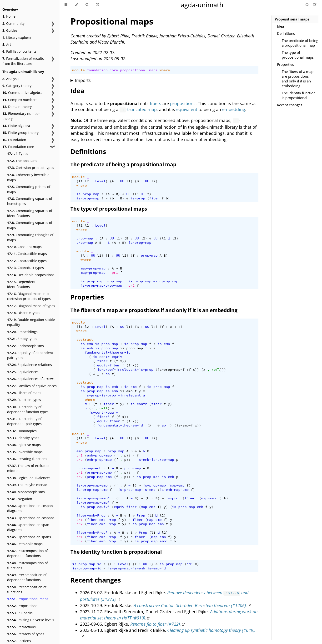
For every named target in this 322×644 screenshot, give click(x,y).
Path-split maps (25, 544)
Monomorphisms (26, 492)
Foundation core (18, 147)
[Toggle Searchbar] (87, 5)
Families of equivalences (32, 386)
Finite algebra (16, 126)
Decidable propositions (31, 275)
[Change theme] (76, 5)
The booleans (22, 161)
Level (100, 181)
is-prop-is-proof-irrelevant (113, 395)
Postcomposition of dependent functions (28, 553)
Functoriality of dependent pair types (24, 421)
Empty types (22, 339)
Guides (10, 30)
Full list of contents (19, 51)
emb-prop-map (89, 451)
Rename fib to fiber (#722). (156, 624)
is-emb (164, 344)
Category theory (17, 86)
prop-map (85, 238)
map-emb (177, 485)
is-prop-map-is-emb (99, 387)
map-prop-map (93, 268)
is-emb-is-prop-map (99, 344)
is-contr (139, 404)
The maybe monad (27, 485)
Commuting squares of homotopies (30, 201)
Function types (24, 400)
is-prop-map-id (87, 564)
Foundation (14, 140)
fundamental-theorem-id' (121, 425)
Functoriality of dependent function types (28, 409)
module (78, 70)
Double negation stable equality (31, 322)
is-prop (138, 198)
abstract (85, 340)
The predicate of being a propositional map (300, 43)
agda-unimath (202, 5)
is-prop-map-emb (92, 485)
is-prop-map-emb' (93, 498)
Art (7, 44)
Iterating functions (27, 459)
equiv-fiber (109, 365)
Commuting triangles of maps (30, 237)
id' (190, 564)
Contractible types (27, 261)
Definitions (286, 33)
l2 (87, 181)
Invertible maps (25, 452)
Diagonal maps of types (31, 306)
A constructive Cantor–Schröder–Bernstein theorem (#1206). (190, 605)
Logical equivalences (29, 478)
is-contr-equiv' (109, 357)
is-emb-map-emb (174, 490)
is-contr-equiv (103, 412)
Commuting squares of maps (30, 225)
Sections (19, 641)
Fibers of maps (24, 393)
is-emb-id (157, 568)
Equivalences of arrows (31, 379)
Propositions (22, 606)
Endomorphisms (25, 346)
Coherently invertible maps (28, 177)
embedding (234, 109)
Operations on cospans (31, 518)
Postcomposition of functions (28, 565)
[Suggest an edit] (315, 5)
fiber (154, 198)
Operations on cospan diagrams (30, 508)
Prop (141, 515)
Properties (285, 64)
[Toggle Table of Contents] (66, 5)
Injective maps (24, 445)
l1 (81, 181)
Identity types (23, 438)
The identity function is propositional (299, 95)
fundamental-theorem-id (108, 352)
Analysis (11, 79)
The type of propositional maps (298, 55)
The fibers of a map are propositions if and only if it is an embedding (298, 79)
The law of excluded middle (28, 468)
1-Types (18, 154)
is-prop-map (88, 194)
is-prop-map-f (133, 348)
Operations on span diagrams (28, 527)
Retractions (21, 627)
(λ (149, 425)
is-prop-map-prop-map (101, 281)
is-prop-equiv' (95, 507)
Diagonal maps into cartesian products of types (29, 296)
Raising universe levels (31, 620)
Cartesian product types (31, 168)
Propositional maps (28, 599)
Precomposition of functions (27, 589)
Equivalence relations (30, 365)
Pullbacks (20, 613)
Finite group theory (20, 133)
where (165, 70)
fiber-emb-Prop (91, 515)
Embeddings (22, 332)
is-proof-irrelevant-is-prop (125, 370)
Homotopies (22, 431)
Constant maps (24, 247)
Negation (20, 499)
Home (9, 16)
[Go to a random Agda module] (98, 5)
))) (223, 370)
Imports (83, 80)
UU (122, 181)
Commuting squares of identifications (30, 213)
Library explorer (17, 38)
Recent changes (290, 105)
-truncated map (138, 109)
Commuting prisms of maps (29, 189)
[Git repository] (307, 5)
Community (13, 23)
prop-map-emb (89, 468)
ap (108, 374)
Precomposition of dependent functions (27, 577)
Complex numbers (20, 100)
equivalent (187, 109)
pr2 (131, 285)
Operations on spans (29, 537)
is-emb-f (128, 391)
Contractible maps (27, 254)
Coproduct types (25, 268)
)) (124, 361)
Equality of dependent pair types (30, 355)
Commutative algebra (22, 93)
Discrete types (24, 313)
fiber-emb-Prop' (92, 532)
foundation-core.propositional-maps (122, 70)
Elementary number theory (21, 116)
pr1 (115, 273)
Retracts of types (26, 634)
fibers (156, 103)
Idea (280, 26)
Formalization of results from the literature (23, 61)
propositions (183, 103)
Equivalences (23, 372)
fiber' (103, 417)
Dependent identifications (21, 284)
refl (216, 370)
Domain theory (17, 107)
